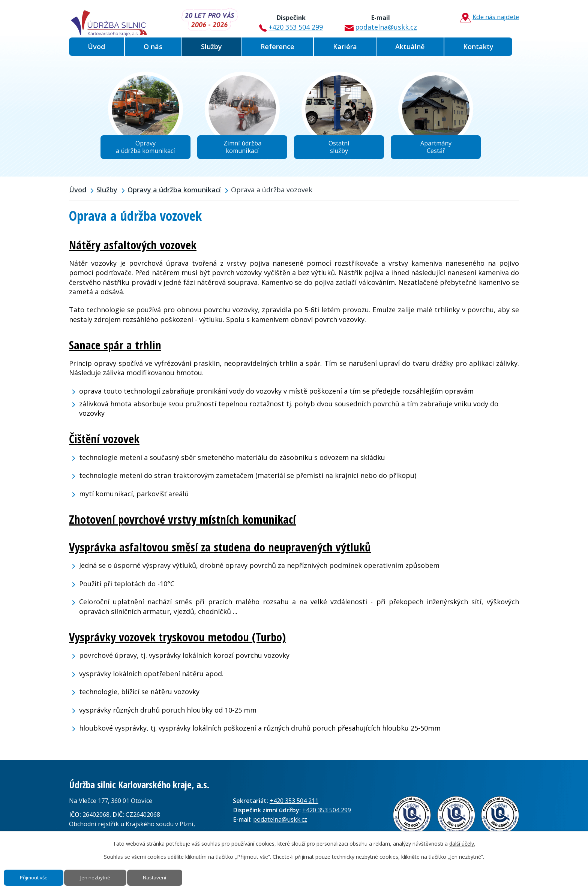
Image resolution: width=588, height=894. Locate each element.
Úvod (96, 46)
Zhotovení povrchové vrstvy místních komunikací (182, 521)
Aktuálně (410, 46)
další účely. (462, 841)
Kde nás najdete (487, 17)
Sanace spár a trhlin (115, 347)
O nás (153, 46)
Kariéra (345, 46)
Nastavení (172, 876)
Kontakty (478, 46)
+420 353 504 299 (290, 20)
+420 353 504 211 (294, 803)
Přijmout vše (38, 876)
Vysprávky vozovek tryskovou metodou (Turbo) (177, 639)
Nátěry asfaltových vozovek (133, 247)
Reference (277, 46)
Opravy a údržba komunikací (174, 192)
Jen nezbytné (106, 876)
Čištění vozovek (104, 441)
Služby (211, 46)
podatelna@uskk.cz (378, 20)
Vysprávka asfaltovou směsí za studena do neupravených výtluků (220, 550)
